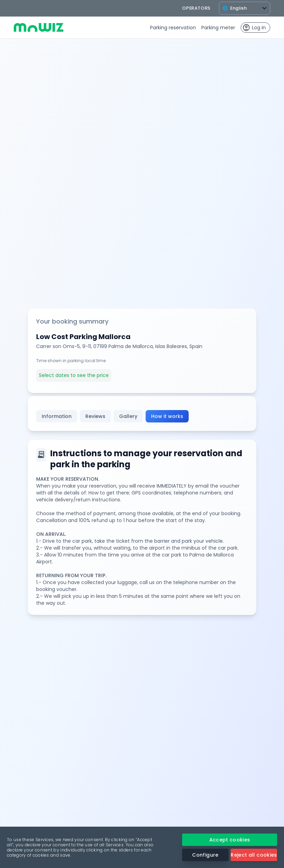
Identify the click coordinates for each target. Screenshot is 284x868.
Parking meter (218, 28)
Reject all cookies (254, 855)
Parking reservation (173, 28)
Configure (205, 855)
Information (57, 416)
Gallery (128, 416)
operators (196, 8)
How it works (167, 416)
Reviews (95, 416)
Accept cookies (230, 840)
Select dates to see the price (74, 375)
